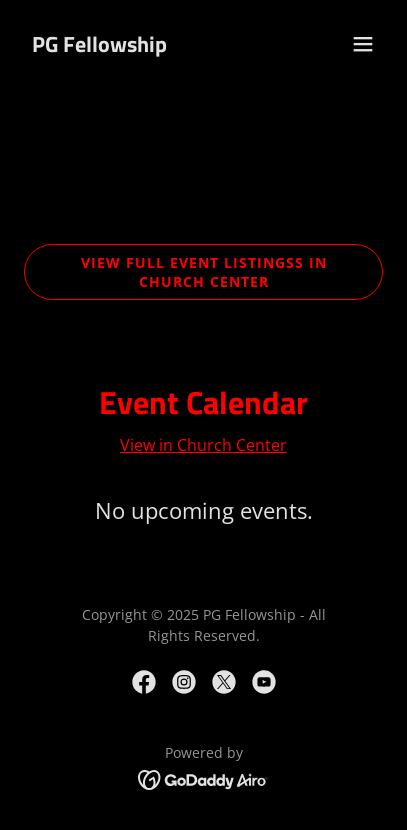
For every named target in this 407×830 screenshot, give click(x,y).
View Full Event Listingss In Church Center (204, 272)
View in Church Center (203, 445)
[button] (363, 44)
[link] (99, 46)
